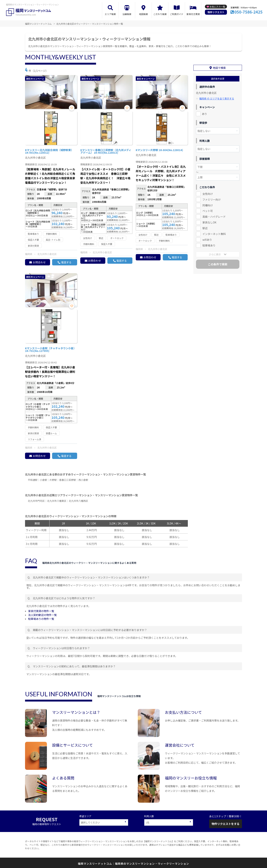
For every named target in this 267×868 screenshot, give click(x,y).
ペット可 (208, 211)
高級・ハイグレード (214, 217)
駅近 (205, 228)
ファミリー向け (212, 199)
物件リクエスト (216, 12)
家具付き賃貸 (193, 14)
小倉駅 (43, 480)
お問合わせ (39, 262)
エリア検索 (110, 14)
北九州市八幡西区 (78, 501)
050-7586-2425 (248, 12)
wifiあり (207, 240)
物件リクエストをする (225, 824)
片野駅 (53, 480)
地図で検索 (219, 68)
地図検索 (144, 14)
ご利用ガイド (177, 14)
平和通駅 (33, 480)
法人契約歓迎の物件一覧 (42, 615)
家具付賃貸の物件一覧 (41, 611)
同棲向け (208, 205)
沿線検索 (127, 14)
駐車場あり (209, 245)
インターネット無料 (214, 234)
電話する (66, 262)
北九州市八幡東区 (57, 501)
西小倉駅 (83, 480)
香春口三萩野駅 (68, 480)
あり (205, 114)
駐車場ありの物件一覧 (41, 619)
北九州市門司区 (36, 501)
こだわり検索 (160, 14)
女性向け (208, 194)
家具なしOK (209, 222)
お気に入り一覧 (217, 7)
